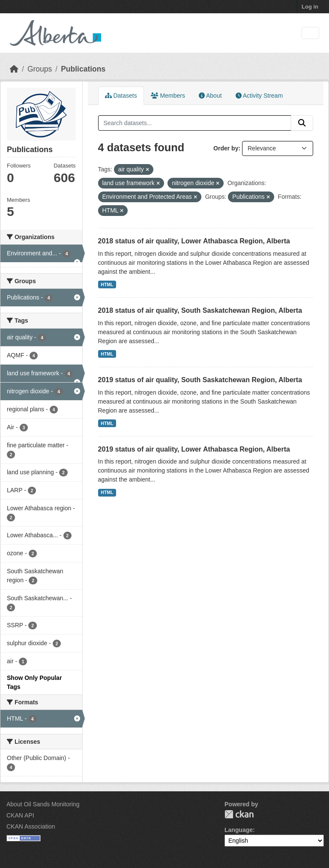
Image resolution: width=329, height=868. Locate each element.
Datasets (121, 96)
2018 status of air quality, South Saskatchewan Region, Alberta (200, 310)
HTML (107, 284)
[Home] (14, 69)
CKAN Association (31, 826)
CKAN (239, 814)
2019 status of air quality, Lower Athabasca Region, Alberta (194, 449)
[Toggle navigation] (310, 33)
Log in (310, 7)
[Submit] (302, 123)
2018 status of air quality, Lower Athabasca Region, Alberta (194, 241)
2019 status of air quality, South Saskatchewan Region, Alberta (200, 380)
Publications (83, 69)
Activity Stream (259, 96)
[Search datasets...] (195, 123)
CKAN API (20, 815)
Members (168, 96)
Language (239, 830)
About (210, 96)
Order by (226, 148)
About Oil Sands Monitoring (43, 804)
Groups (40, 69)
